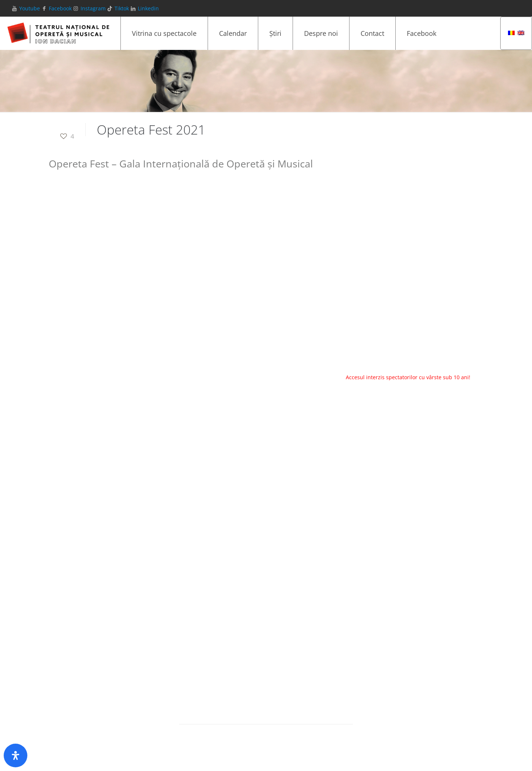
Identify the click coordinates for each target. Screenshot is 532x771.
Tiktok (122, 8)
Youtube (30, 8)
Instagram (93, 8)
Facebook (60, 8)
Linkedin (148, 8)
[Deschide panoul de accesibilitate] (16, 755)
